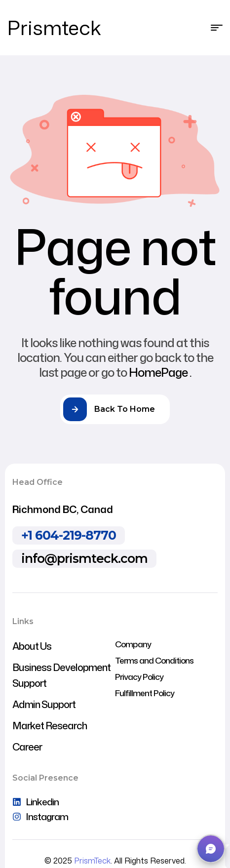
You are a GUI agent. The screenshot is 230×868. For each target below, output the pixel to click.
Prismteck (54, 27)
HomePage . (160, 372)
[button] (211, 849)
